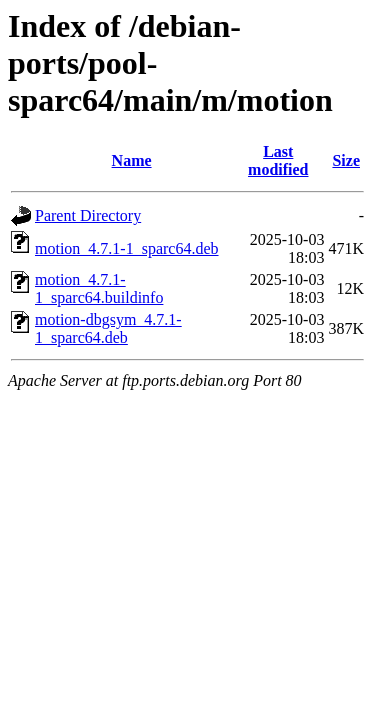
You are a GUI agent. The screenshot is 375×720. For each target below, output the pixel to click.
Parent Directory (88, 215)
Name (132, 160)
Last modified (278, 160)
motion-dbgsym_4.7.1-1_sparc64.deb (108, 328)
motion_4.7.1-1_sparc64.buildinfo (99, 288)
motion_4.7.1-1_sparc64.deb (127, 248)
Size (346, 160)
